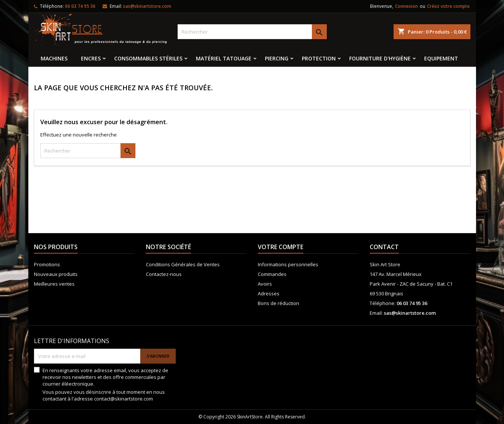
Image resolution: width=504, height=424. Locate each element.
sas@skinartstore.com (147, 6)
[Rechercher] (252, 32)
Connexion (406, 6)
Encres (91, 58)
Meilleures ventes (54, 284)
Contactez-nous (164, 274)
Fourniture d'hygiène (380, 58)
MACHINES (54, 58)
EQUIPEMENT (441, 58)
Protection (319, 58)
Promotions (47, 264)
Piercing (277, 58)
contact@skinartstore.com (123, 399)
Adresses (269, 293)
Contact (384, 247)
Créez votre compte (448, 6)
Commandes (272, 274)
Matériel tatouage (224, 58)
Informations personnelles (288, 264)
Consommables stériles (148, 58)
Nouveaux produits (56, 274)
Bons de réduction (278, 303)
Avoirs (265, 284)
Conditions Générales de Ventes (183, 264)
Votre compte (281, 247)
